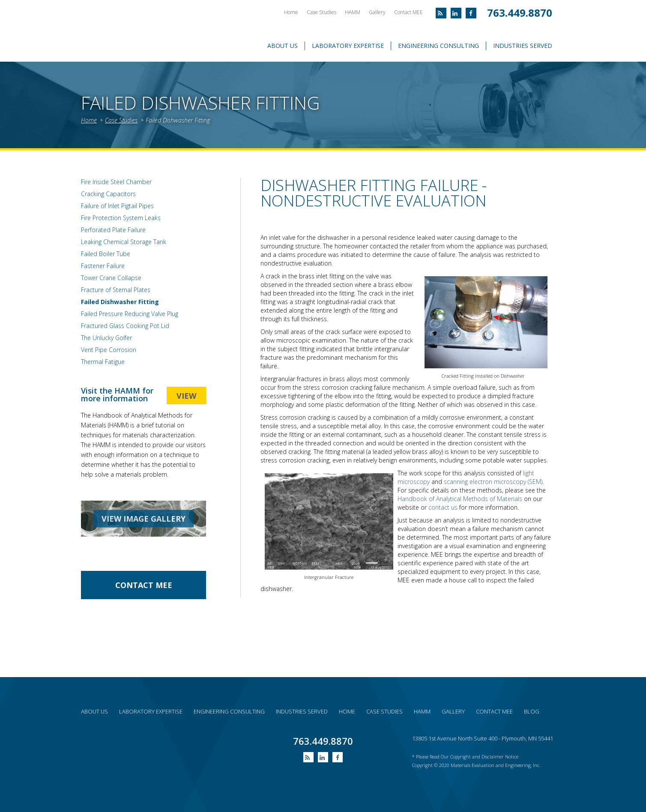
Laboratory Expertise (348, 46)
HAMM (353, 12)
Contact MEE (408, 12)
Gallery (377, 12)
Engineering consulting (229, 711)
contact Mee (144, 585)
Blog (532, 711)
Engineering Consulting (438, 46)
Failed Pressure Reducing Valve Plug (130, 314)
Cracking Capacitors (108, 194)
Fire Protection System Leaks (121, 218)
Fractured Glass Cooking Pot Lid (125, 326)
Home (291, 12)
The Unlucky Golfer (106, 338)
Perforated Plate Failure (113, 230)
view (186, 396)
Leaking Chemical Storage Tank (124, 242)
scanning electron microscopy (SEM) (493, 482)
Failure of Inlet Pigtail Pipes (117, 206)
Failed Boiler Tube (106, 254)
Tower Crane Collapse (111, 278)
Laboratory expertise (151, 711)
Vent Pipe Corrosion (109, 350)
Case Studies (322, 12)
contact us (443, 507)
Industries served (302, 711)
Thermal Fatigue (103, 362)
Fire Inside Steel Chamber (116, 182)
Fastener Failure (103, 266)
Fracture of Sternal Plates (116, 290)
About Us (283, 46)
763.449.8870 (520, 13)
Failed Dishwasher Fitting (178, 120)
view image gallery (144, 519)
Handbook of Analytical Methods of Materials (460, 499)
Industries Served (523, 46)
